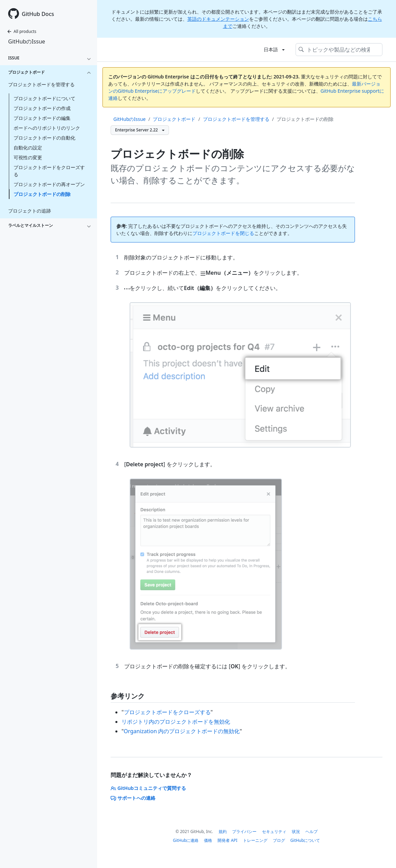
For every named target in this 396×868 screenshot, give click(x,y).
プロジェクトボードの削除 (42, 194)
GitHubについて (305, 840)
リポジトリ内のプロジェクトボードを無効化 (176, 722)
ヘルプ (312, 831)
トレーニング (255, 840)
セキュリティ (274, 831)
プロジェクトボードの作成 (42, 108)
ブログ (279, 840)
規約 (223, 831)
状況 (296, 831)
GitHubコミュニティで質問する (148, 788)
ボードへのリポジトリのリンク (47, 128)
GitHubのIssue (27, 41)
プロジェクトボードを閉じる (223, 233)
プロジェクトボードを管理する (236, 119)
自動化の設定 (28, 148)
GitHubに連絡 (186, 840)
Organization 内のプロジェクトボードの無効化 (182, 731)
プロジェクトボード (174, 119)
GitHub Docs (38, 14)
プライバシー (244, 831)
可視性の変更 (28, 157)
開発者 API (227, 840)
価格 (208, 840)
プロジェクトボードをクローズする (49, 171)
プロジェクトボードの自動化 (44, 138)
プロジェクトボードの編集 (42, 118)
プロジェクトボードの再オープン (49, 184)
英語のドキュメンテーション (218, 19)
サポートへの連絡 (133, 798)
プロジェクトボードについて (44, 98)
